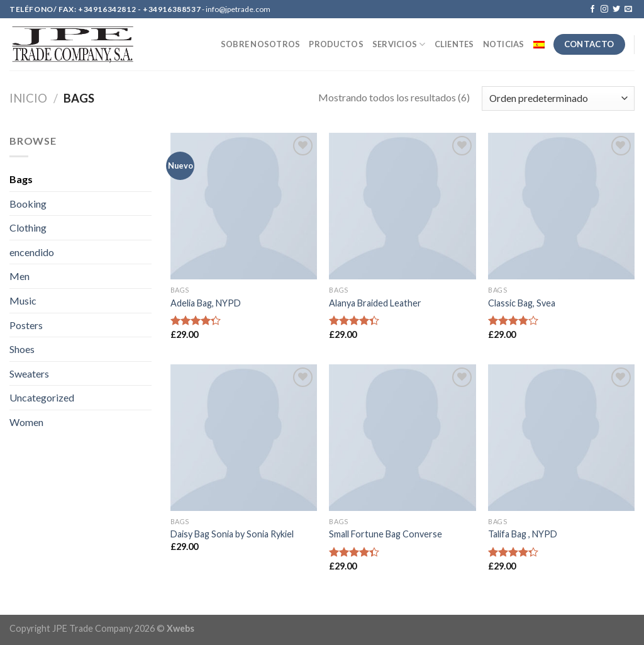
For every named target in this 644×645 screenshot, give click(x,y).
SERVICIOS (399, 44)
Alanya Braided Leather (375, 303)
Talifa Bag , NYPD (523, 534)
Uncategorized (42, 397)
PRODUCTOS (336, 44)
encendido (32, 252)
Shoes (22, 349)
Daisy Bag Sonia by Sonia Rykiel (232, 534)
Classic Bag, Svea (522, 303)
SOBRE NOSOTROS (261, 44)
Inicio (28, 98)
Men (19, 276)
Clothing (28, 227)
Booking (28, 204)
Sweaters (29, 373)
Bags (21, 179)
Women (26, 422)
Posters (26, 325)
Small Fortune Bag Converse (386, 534)
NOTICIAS (504, 44)
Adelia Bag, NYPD (206, 303)
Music (23, 300)
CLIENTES (454, 44)
